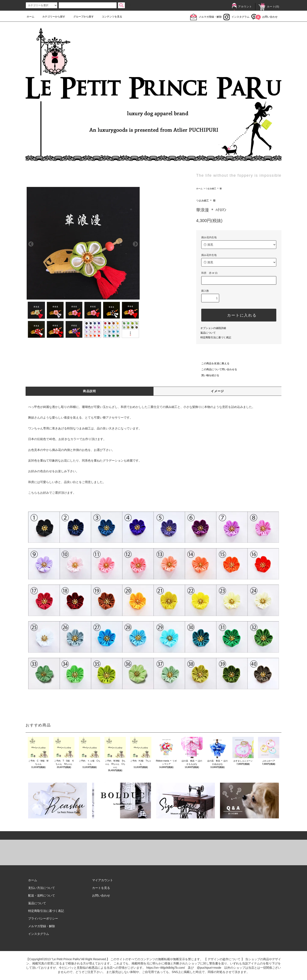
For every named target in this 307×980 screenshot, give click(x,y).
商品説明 (90, 391)
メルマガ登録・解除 (206, 17)
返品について (208, 333)
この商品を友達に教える (213, 363)
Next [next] (135, 216)
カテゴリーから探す (51, 17)
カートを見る (101, 888)
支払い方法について (42, 888)
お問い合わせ (264, 17)
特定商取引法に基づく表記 (216, 337)
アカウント (242, 7)
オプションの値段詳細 (213, 328)
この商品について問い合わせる (217, 369)
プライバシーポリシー (43, 918)
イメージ (217, 391)
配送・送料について (42, 895)
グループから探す (81, 17)
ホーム (30, 17)
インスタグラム (236, 17)
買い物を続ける (208, 375)
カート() (269, 7)
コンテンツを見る (109, 17)
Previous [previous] (31, 216)
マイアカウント (103, 880)
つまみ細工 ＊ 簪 (214, 189)
